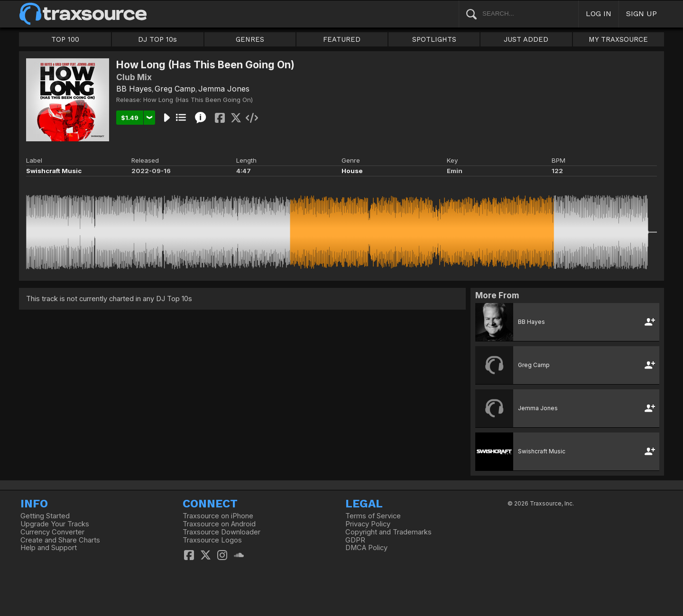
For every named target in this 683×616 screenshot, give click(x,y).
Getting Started (45, 516)
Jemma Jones (224, 89)
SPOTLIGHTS (434, 39)
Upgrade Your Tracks (55, 524)
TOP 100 (65, 39)
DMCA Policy (366, 548)
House (352, 171)
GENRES (250, 39)
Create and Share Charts (60, 540)
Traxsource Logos (212, 540)
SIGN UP (641, 14)
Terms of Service (373, 516)
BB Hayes (134, 89)
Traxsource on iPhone (218, 516)
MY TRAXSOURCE (618, 39)
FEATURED (342, 39)
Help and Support (49, 548)
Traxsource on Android (219, 524)
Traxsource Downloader (222, 532)
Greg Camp (175, 89)
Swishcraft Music (54, 171)
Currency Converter (52, 532)
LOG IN (599, 14)
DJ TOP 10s (157, 39)
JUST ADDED (526, 39)
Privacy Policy (368, 524)
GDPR (355, 540)
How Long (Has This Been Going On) (198, 100)
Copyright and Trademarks (388, 532)
